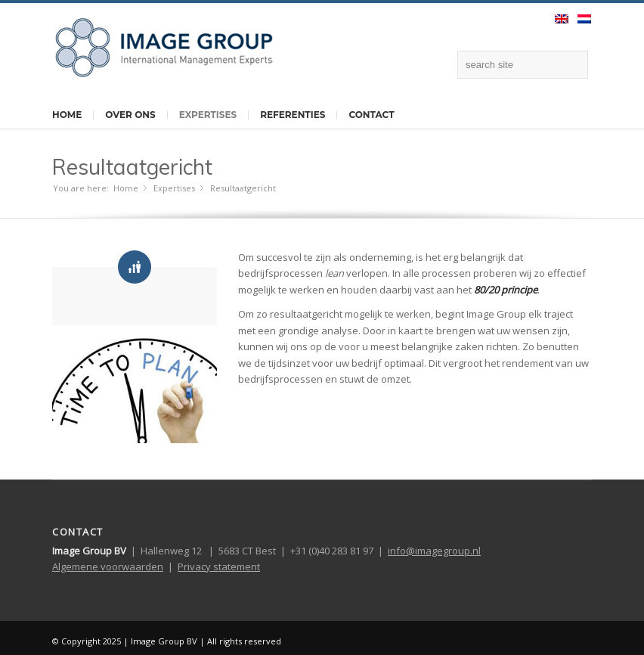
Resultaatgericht (132, 167)
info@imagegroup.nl (434, 551)
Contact (371, 115)
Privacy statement (219, 567)
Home (67, 115)
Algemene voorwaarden (108, 567)
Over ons (130, 115)
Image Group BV (164, 641)
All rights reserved (244, 641)
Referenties (293, 115)
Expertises (208, 115)
